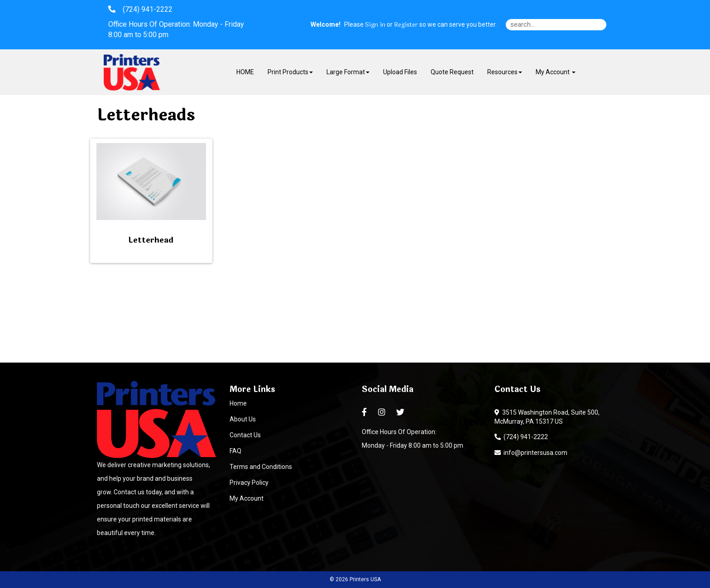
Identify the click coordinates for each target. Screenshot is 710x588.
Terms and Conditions (261, 467)
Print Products (290, 72)
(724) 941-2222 (521, 437)
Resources (505, 72)
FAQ (235, 451)
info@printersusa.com (531, 453)
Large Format (348, 72)
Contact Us (245, 435)
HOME (245, 72)
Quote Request (452, 72)
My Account (247, 498)
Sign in (375, 25)
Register (406, 25)
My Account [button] (556, 72)
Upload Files (400, 72)
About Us (243, 419)
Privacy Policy (249, 483)
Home (238, 403)
